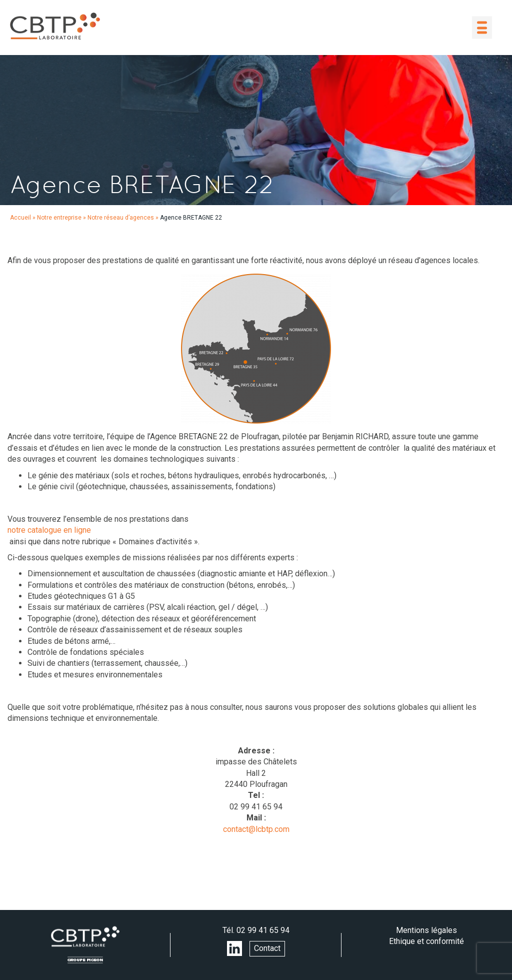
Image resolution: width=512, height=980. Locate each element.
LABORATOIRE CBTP (55, 26)
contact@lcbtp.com (256, 829)
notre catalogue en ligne (49, 530)
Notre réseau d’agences (121, 218)
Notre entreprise (59, 218)
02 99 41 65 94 (263, 930)
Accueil (20, 218)
